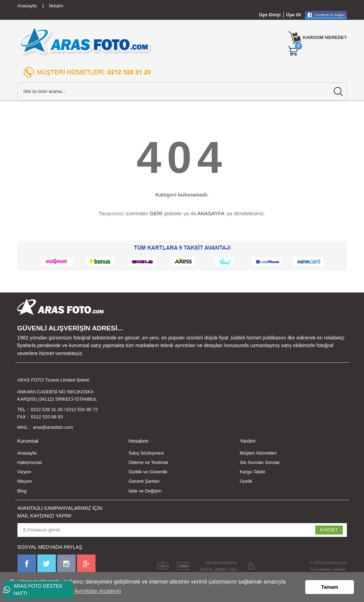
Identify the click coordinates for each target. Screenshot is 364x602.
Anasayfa (27, 453)
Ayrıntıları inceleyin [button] (98, 591)
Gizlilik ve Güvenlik (148, 472)
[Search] (182, 91)
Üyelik (246, 481)
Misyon (25, 481)
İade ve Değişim (145, 491)
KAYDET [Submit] (329, 530)
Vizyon (24, 472)
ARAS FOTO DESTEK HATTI (33, 590)
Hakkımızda (30, 463)
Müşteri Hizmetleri (258, 453)
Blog (22, 491)
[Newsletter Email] (182, 530)
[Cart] (293, 51)
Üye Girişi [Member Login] (270, 15)
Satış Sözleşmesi (146, 453)
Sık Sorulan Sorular (260, 463)
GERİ (156, 213)
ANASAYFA (211, 213)
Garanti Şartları (144, 481)
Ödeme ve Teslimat (148, 463)
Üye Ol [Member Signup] (293, 15)
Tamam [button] (330, 587)
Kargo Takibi (252, 472)
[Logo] (85, 41)
